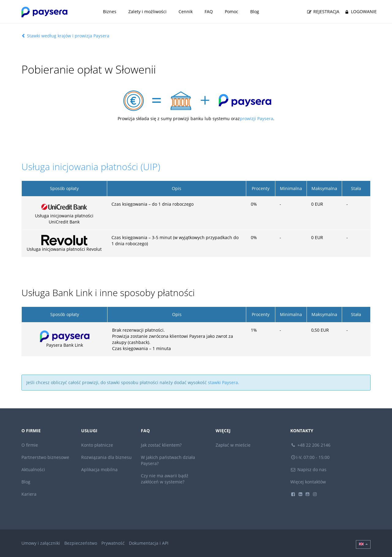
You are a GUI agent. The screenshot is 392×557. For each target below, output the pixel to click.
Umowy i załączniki (41, 543)
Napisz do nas (309, 469)
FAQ (209, 11)
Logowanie (360, 12)
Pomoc (232, 11)
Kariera (29, 494)
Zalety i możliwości (147, 11)
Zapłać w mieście (233, 445)
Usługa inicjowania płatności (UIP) (91, 167)
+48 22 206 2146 (311, 445)
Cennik (186, 11)
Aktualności (33, 469)
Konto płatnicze (97, 445)
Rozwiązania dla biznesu (106, 457)
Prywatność (113, 543)
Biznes (110, 11)
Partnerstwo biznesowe (45, 457)
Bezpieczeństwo (81, 543)
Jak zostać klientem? (161, 445)
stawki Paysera (223, 382)
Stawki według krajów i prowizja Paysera (65, 36)
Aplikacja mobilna (99, 469)
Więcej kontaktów (308, 482)
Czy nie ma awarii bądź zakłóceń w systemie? (165, 479)
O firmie (30, 445)
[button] (363, 544)
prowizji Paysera (256, 118)
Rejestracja (323, 12)
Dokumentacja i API (149, 543)
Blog (255, 11)
